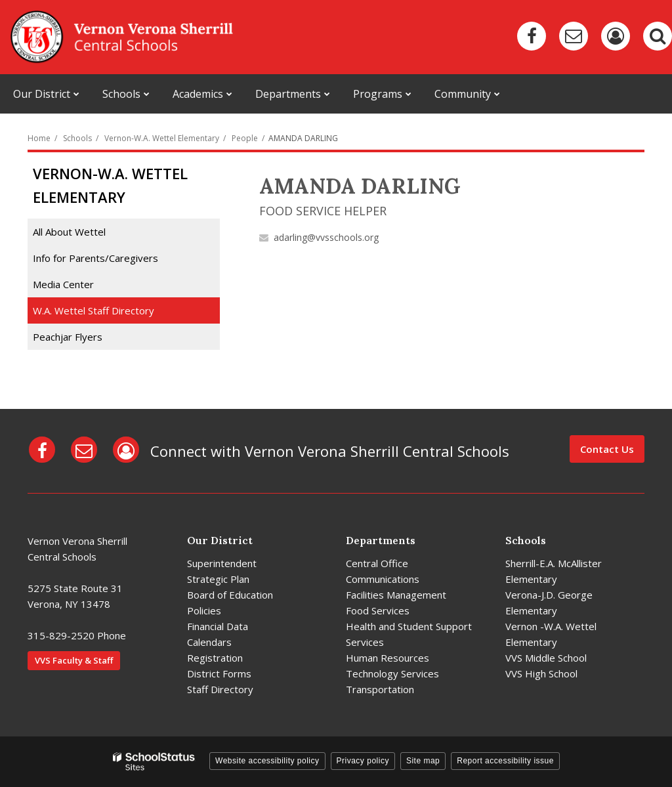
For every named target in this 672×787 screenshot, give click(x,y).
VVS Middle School (546, 658)
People (245, 138)
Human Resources (388, 658)
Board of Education (230, 595)
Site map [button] (423, 761)
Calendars (209, 642)
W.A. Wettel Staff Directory (94, 310)
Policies (204, 610)
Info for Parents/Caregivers (95, 258)
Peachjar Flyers (86, 339)
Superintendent (222, 563)
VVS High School (541, 673)
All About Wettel (69, 232)
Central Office (377, 563)
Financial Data (218, 626)
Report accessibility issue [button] (505, 761)
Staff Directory (220, 689)
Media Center (63, 284)
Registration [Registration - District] (215, 658)
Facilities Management (396, 595)
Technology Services (392, 673)
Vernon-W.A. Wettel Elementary (162, 138)
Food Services (378, 610)
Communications (383, 579)
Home (39, 138)
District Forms (219, 673)
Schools (77, 138)
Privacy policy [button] (363, 761)
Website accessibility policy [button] (267, 761)
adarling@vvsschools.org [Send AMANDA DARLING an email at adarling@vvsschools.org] (326, 237)
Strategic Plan (218, 579)
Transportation (380, 689)
